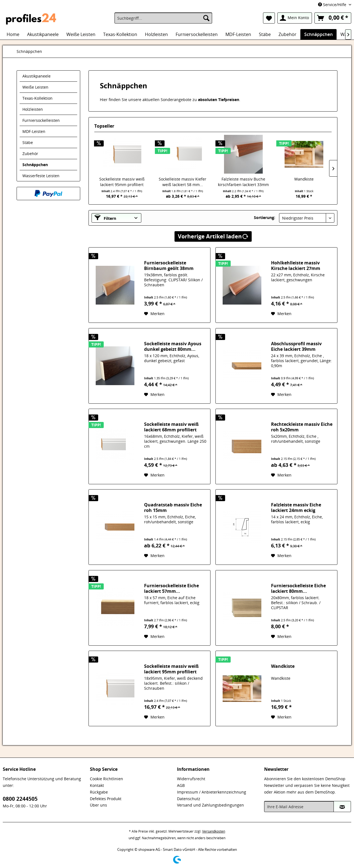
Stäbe (28, 142)
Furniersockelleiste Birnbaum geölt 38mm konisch (169, 266)
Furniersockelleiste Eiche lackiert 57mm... (171, 588)
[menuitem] (163, 18)
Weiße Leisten (35, 87)
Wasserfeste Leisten (41, 176)
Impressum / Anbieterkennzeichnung (212, 792)
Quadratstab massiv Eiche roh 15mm (173, 508)
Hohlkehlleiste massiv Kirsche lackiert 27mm (296, 266)
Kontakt (97, 785)
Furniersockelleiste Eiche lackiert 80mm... (298, 588)
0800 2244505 (20, 799)
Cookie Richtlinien (106, 779)
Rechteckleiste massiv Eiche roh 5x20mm (302, 427)
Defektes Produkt (106, 799)
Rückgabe (99, 792)
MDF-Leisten (34, 131)
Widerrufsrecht (191, 779)
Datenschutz (189, 799)
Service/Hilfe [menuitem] (333, 5)
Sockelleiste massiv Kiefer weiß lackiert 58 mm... (183, 182)
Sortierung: (265, 217)
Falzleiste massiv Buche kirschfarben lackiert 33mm (243, 182)
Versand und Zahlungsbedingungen (210, 805)
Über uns (98, 805)
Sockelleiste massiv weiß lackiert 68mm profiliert (171, 427)
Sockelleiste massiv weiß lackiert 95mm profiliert (122, 182)
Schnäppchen (35, 165)
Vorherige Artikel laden (213, 236)
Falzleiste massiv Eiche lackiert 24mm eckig (296, 508)
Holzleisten (33, 109)
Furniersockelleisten (41, 120)
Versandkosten (214, 831)
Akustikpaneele (37, 76)
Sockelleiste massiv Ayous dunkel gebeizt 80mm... (173, 346)
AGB (181, 785)
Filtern (105, 218)
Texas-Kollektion (37, 98)
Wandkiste (304, 179)
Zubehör (30, 154)
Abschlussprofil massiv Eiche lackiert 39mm (296, 346)
